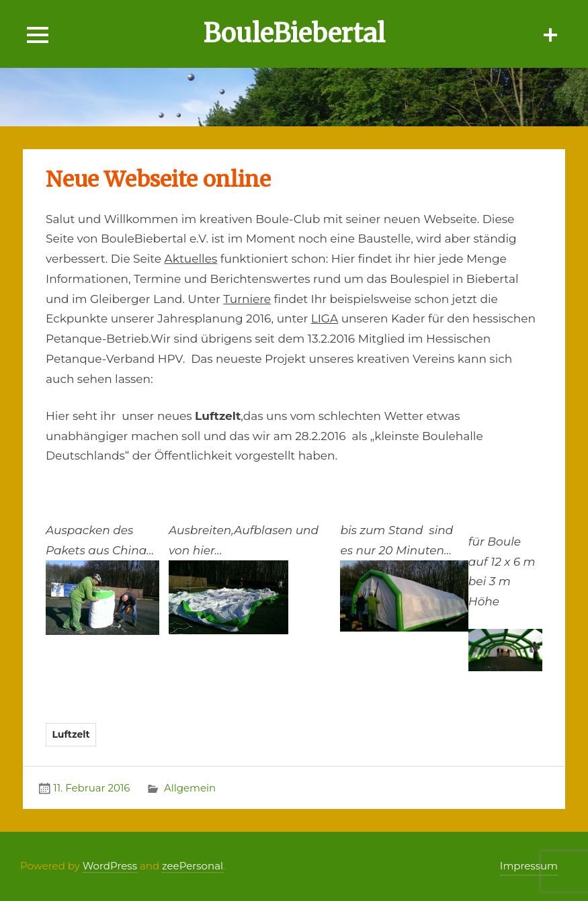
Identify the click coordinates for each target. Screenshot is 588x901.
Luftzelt (71, 734)
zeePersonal (193, 866)
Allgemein (190, 788)
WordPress (110, 866)
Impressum (529, 866)
